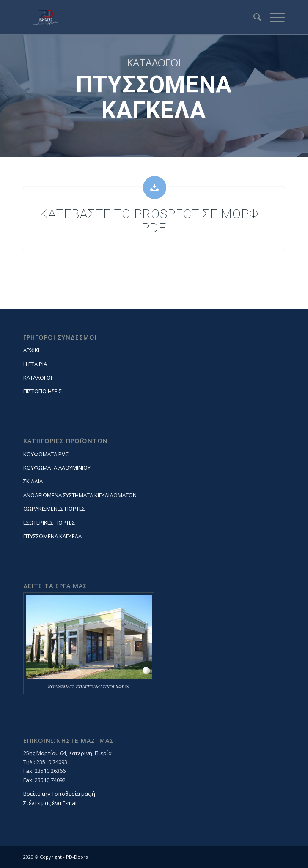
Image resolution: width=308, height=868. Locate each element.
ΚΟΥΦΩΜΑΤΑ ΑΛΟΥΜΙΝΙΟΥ (57, 468)
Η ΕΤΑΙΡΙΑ (35, 364)
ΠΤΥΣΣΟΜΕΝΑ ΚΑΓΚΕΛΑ (52, 536)
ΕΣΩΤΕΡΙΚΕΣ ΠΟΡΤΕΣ (49, 523)
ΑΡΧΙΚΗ (33, 350)
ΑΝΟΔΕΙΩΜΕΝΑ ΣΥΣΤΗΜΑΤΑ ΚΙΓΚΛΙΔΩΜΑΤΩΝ (80, 495)
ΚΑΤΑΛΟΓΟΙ (38, 378)
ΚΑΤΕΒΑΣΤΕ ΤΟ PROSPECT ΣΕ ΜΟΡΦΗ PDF (154, 221)
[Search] (253, 17)
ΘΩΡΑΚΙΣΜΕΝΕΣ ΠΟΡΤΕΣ (54, 509)
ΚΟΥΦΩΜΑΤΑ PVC (46, 454)
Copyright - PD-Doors (64, 857)
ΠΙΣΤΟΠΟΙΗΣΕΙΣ (43, 391)
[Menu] (273, 17)
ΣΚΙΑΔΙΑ (33, 481)
